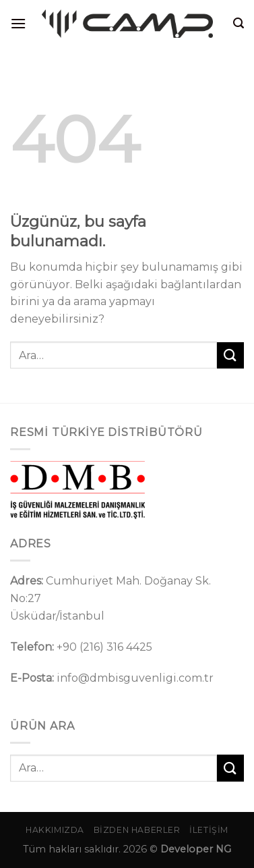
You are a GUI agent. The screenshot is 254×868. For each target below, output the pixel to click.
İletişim (209, 830)
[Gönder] (230, 355)
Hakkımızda (55, 830)
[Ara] (239, 23)
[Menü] (18, 23)
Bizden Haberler (137, 830)
